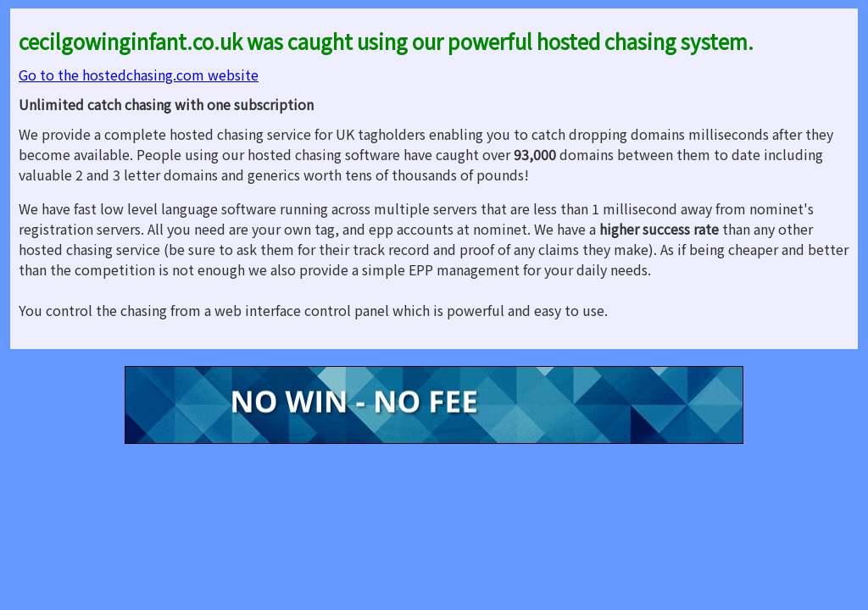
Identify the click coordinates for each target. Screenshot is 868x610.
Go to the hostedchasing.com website (139, 75)
